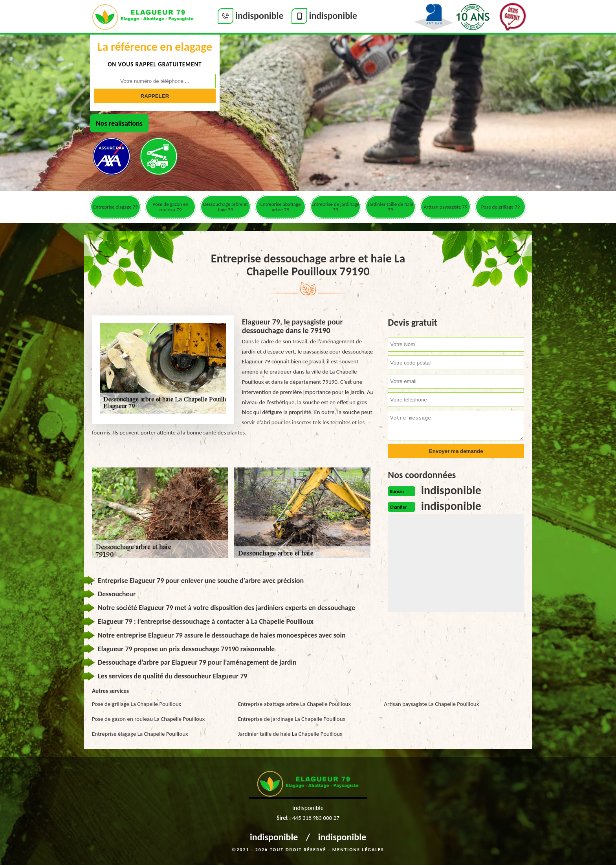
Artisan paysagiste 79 (445, 207)
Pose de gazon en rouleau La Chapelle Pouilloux (148, 719)
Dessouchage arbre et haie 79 (225, 207)
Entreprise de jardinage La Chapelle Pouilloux (292, 719)
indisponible (274, 837)
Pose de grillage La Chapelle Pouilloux (137, 704)
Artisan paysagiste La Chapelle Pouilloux (431, 704)
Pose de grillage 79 (500, 207)
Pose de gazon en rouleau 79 (171, 207)
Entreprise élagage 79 (115, 207)
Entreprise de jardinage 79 (335, 207)
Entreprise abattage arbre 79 (280, 207)
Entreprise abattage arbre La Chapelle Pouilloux (294, 704)
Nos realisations (119, 123)
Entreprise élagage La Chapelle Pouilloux (140, 734)
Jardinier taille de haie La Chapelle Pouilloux (290, 734)
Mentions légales (358, 850)
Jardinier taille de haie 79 (390, 207)
